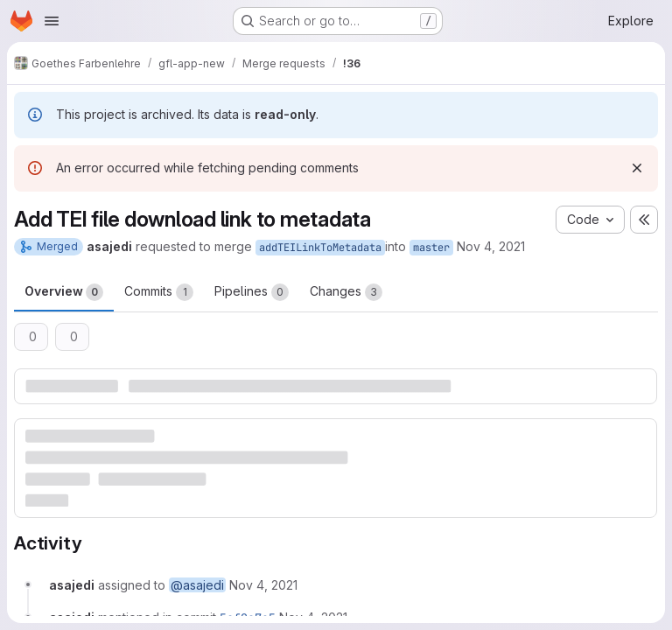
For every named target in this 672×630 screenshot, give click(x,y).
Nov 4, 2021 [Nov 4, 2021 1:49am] (491, 246)
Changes (346, 292)
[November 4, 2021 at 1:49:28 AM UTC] (263, 585)
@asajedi (197, 585)
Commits (159, 292)
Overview (64, 292)
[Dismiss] (637, 168)
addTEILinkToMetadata (320, 248)
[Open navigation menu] (52, 21)
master (431, 248)
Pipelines (252, 292)
